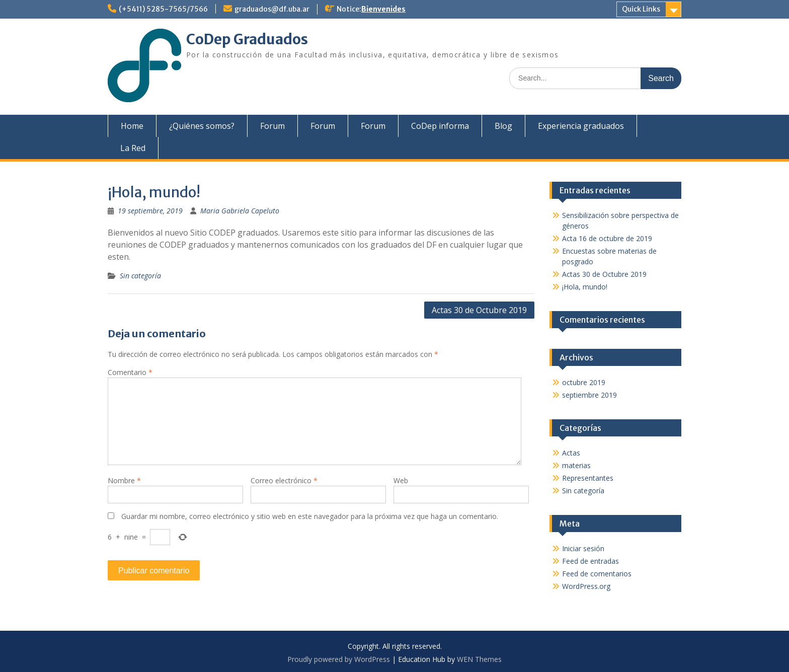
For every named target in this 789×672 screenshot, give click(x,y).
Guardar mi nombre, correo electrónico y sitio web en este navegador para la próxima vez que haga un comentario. (310, 516)
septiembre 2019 (589, 395)
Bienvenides (383, 9)
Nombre (124, 480)
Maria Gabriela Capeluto (240, 211)
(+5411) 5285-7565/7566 (163, 9)
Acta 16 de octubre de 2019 (607, 238)
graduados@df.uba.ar (272, 9)
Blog (503, 126)
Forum (272, 126)
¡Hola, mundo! (585, 287)
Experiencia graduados (581, 126)
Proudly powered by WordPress (339, 659)
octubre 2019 (584, 382)
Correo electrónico (284, 480)
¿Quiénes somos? (202, 126)
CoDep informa (440, 126)
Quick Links (641, 9)
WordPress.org (586, 586)
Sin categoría (140, 276)
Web (401, 480)
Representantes (588, 478)
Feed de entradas (590, 561)
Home (132, 126)
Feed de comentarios (597, 574)
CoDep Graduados (247, 39)
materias (576, 465)
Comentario (130, 372)
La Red (133, 148)
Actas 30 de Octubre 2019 (479, 310)
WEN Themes (479, 659)
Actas (571, 453)
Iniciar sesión (583, 548)
